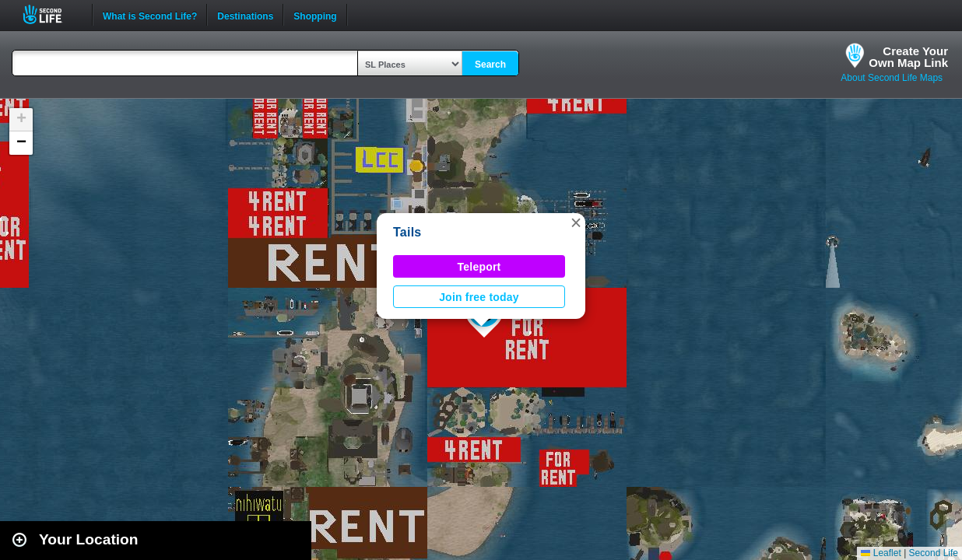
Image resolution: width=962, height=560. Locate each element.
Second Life (51, 14)
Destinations (245, 15)
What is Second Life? (150, 15)
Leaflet (881, 553)
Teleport (479, 267)
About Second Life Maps (892, 78)
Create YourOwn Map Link (908, 57)
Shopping (315, 15)
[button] (576, 222)
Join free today (479, 297)
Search (490, 65)
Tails (407, 232)
